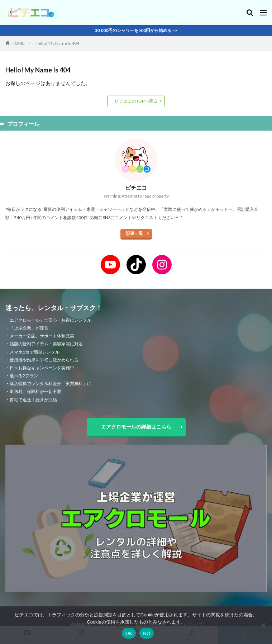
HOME (18, 43)
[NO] (263, 625)
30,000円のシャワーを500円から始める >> (136, 30)
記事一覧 (134, 233)
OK (129, 633)
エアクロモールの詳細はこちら (136, 427)
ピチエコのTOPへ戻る (136, 101)
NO (147, 633)
